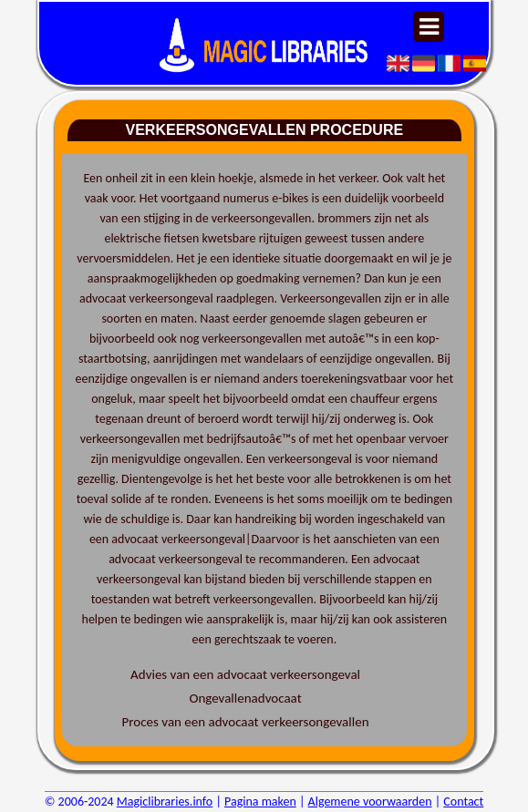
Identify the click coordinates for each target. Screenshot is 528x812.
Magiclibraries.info (165, 802)
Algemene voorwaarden (370, 802)
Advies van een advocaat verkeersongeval (245, 674)
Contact (463, 802)
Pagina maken (260, 802)
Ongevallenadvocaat (245, 698)
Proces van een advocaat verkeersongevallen (246, 722)
